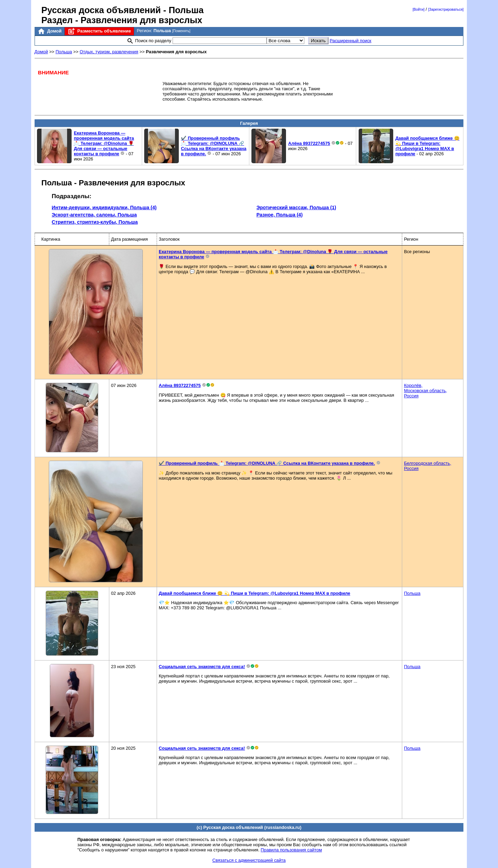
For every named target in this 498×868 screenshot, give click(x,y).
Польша (64, 52)
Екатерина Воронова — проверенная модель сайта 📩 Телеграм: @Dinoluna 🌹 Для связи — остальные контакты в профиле (104, 143)
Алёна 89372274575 (309, 143)
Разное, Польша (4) (280, 215)
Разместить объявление (99, 31)
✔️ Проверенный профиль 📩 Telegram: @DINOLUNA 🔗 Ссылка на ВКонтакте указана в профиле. (214, 146)
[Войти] (418, 10)
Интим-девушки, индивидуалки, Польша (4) (104, 207)
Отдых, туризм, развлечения (109, 52)
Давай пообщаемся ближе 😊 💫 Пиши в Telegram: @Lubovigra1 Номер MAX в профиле (427, 146)
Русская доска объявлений (101, 10)
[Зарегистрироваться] (446, 10)
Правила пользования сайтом (291, 850)
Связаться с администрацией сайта (249, 860)
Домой (49, 31)
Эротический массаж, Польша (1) (297, 207)
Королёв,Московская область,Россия (426, 391)
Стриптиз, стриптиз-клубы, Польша (95, 222)
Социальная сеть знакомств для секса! (202, 667)
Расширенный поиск (351, 41)
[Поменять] (181, 31)
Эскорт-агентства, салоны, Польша (94, 215)
